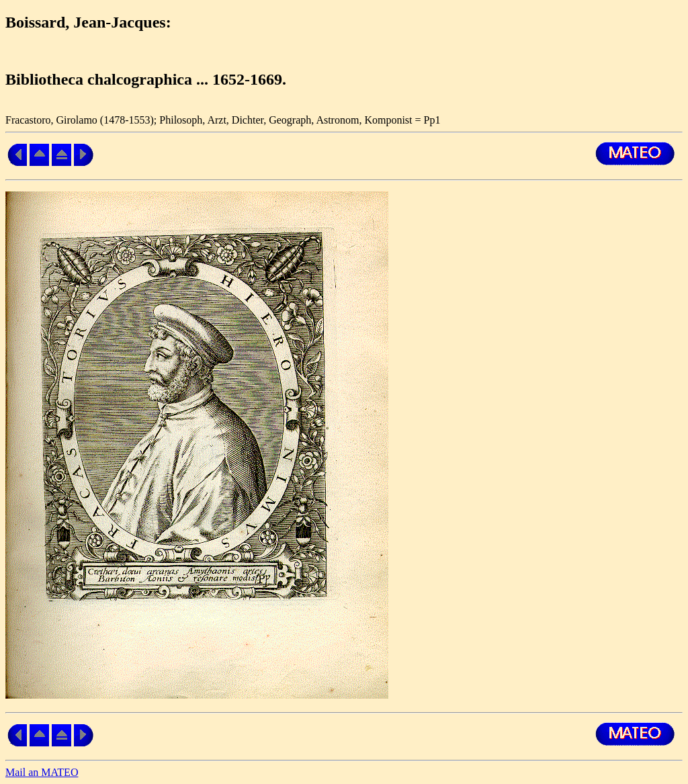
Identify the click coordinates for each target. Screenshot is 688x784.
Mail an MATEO (42, 772)
